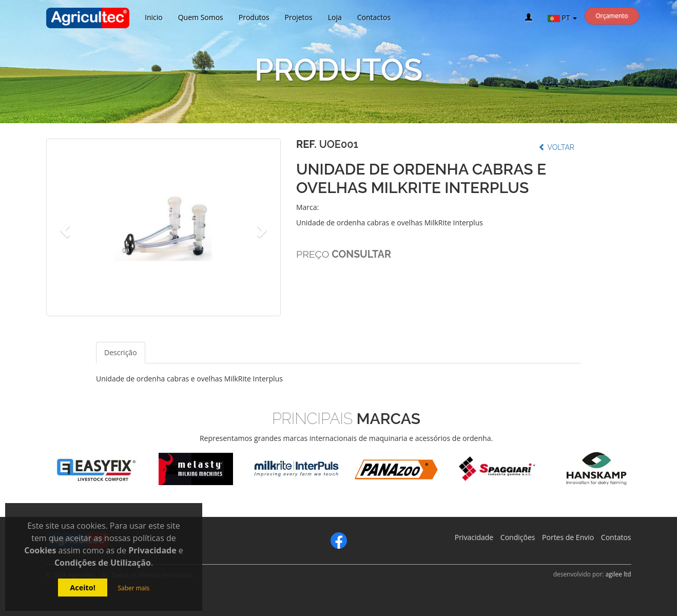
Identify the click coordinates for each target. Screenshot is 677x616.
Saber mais (133, 588)
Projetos (299, 17)
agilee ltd (618, 574)
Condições (518, 537)
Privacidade (474, 537)
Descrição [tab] (121, 352)
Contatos (616, 537)
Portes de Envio (568, 537)
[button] (64, 227)
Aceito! (83, 588)
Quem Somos (201, 17)
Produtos (254, 17)
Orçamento (612, 16)
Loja (335, 17)
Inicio (154, 17)
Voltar (556, 147)
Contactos (374, 17)
